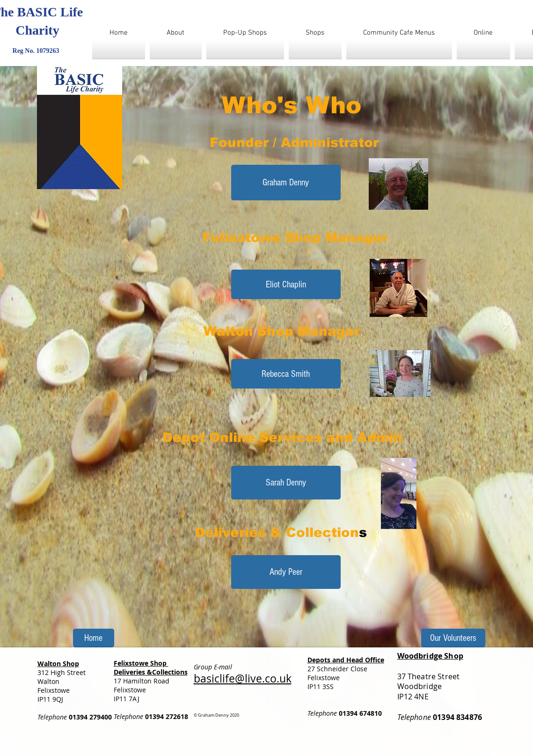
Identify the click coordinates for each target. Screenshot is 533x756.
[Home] (94, 638)
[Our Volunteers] (453, 638)
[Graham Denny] (286, 183)
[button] (286, 284)
